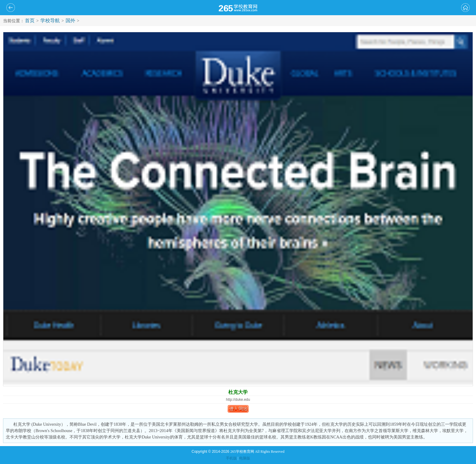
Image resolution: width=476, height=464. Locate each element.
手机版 (231, 458)
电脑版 (245, 458)
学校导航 (50, 21)
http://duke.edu (238, 400)
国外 (70, 21)
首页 (30, 21)
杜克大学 (238, 392)
